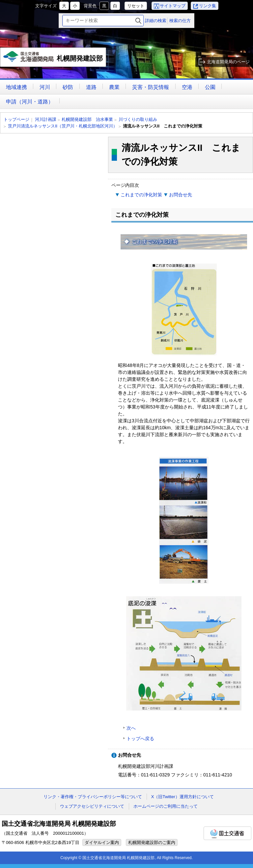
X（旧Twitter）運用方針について (183, 797)
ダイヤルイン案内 (102, 842)
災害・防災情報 (151, 87)
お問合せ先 (181, 195)
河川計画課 (46, 119)
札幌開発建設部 (54, 59)
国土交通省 (227, 833)
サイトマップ (173, 6)
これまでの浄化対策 (141, 195)
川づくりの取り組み (138, 119)
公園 (210, 87)
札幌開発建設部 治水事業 (87, 119)
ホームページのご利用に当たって (166, 806)
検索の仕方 (180, 21)
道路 (91, 87)
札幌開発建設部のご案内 (152, 842)
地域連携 (16, 87)
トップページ (16, 119)
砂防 (68, 87)
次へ (131, 728)
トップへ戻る (140, 739)
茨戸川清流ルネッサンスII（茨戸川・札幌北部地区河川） (63, 126)
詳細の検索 (156, 21)
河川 (45, 87)
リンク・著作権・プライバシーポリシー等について (93, 797)
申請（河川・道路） (30, 102)
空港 (187, 87)
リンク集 (208, 6)
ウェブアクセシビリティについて (92, 806)
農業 (114, 87)
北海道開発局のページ (228, 62)
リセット (136, 6)
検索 (138, 21)
